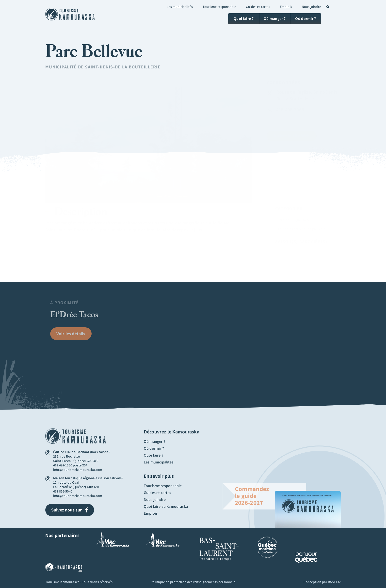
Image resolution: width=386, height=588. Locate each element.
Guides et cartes (258, 7)
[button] (328, 7)
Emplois (286, 7)
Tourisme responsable (219, 7)
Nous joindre (311, 7)
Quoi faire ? (153, 455)
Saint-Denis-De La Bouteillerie (123, 67)
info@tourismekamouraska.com (78, 470)
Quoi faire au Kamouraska (166, 507)
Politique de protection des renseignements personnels (193, 582)
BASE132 (334, 582)
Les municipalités (180, 7)
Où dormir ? (154, 448)
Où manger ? (154, 442)
